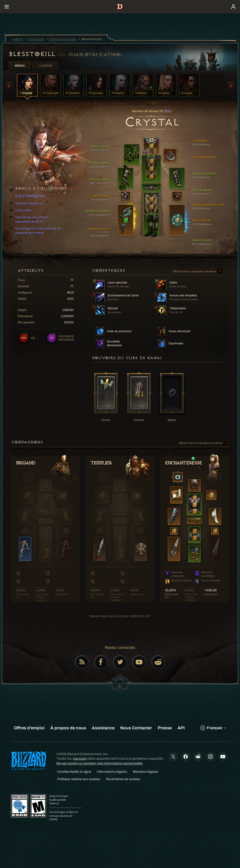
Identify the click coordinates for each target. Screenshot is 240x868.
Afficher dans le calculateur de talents (198, 272)
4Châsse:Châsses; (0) (27, 204)
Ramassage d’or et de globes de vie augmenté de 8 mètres (36, 231)
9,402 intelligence (28, 196)
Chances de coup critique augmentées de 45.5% (29, 219)
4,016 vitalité (21, 210)
